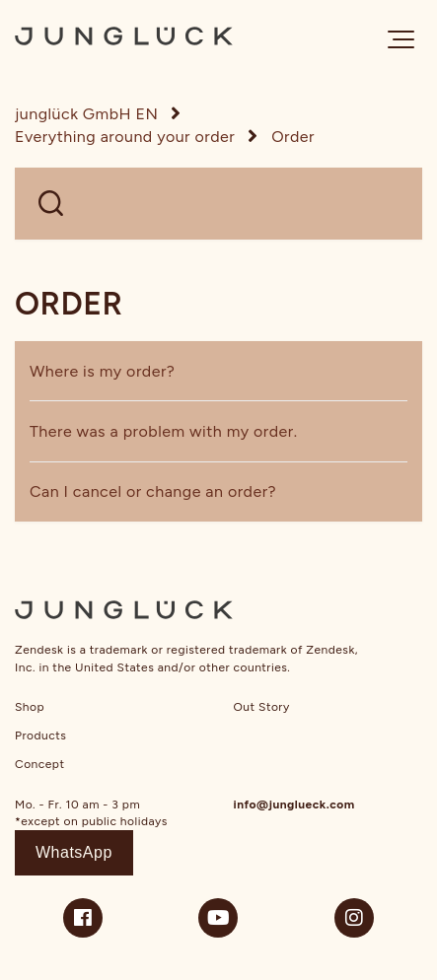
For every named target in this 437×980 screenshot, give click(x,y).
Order (293, 137)
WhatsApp (74, 852)
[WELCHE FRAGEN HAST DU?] (218, 204)
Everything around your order (125, 137)
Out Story (262, 707)
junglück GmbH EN (86, 114)
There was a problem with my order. (164, 431)
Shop (30, 707)
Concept (39, 764)
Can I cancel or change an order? (153, 491)
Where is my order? (102, 371)
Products (40, 735)
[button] (401, 39)
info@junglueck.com (294, 805)
